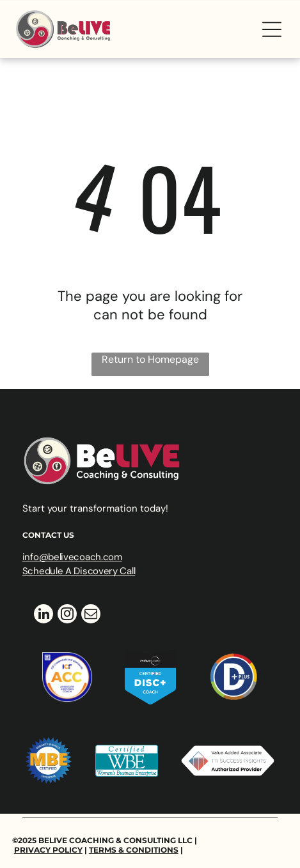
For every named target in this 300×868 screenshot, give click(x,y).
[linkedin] (43, 615)
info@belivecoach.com (72, 557)
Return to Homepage (150, 359)
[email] (91, 615)
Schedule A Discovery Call (79, 571)
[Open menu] (272, 29)
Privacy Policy (48, 850)
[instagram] (67, 615)
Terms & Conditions (134, 850)
